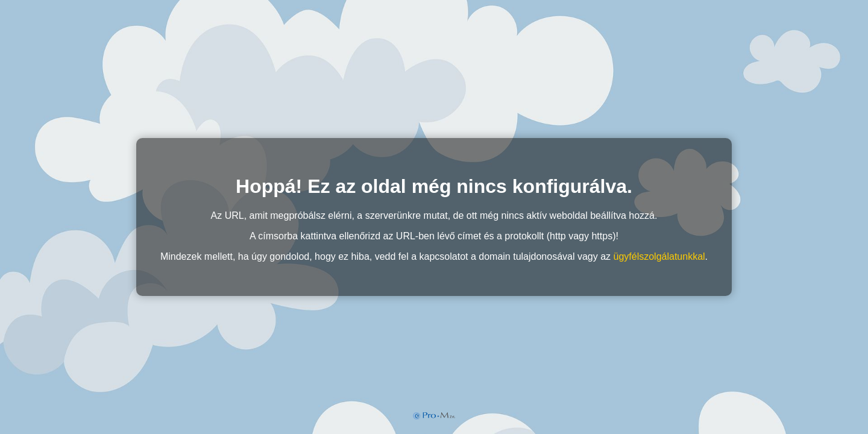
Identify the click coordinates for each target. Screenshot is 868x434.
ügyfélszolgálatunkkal (659, 256)
